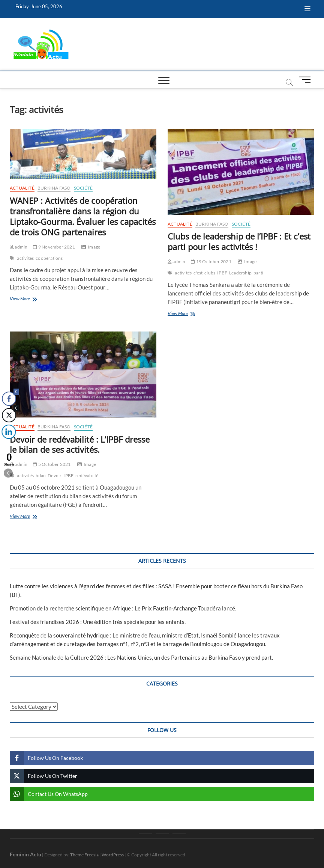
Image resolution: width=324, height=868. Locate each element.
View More (34, 299)
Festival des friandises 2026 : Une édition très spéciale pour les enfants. (98, 622)
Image (94, 247)
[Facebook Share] (9, 399)
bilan (41, 475)
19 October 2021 (211, 261)
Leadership (240, 273)
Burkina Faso (54, 188)
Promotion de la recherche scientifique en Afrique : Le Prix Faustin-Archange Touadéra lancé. (123, 608)
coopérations (49, 258)
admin (19, 247)
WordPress (113, 855)
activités (25, 258)
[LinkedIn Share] (7, 432)
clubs (210, 273)
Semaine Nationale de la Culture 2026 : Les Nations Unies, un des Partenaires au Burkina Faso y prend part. (141, 657)
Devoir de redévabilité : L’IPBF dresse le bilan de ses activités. (80, 445)
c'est (198, 273)
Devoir (55, 475)
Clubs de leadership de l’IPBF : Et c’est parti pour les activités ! (239, 241)
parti (258, 273)
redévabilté (87, 475)
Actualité (22, 188)
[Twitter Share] (9, 415)
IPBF (222, 273)
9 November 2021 (54, 247)
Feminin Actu (25, 854)
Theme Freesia (84, 855)
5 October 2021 (52, 464)
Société (83, 188)
